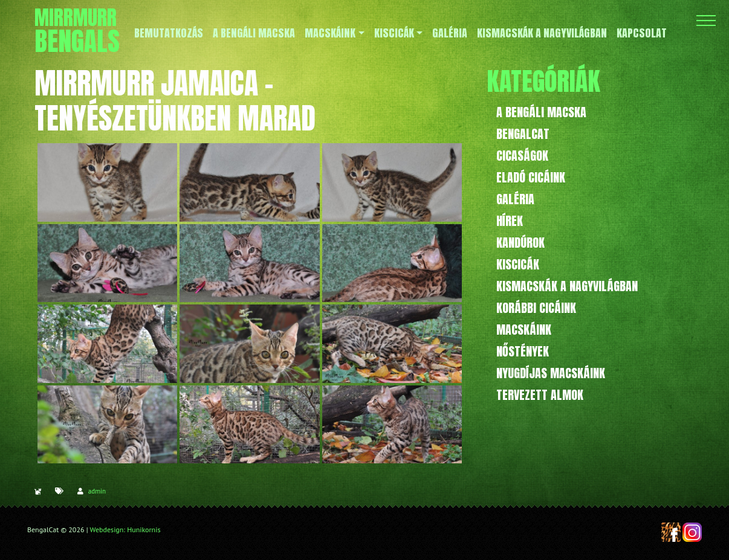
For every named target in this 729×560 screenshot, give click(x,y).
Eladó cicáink (531, 177)
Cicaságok (522, 156)
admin (97, 491)
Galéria (515, 199)
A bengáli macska (541, 112)
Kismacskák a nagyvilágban (567, 286)
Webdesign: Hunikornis (125, 529)
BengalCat (523, 134)
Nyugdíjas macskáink (551, 373)
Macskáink (524, 330)
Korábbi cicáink (536, 308)
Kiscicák (518, 264)
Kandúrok (520, 243)
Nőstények (523, 351)
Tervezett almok (540, 395)
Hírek (510, 221)
